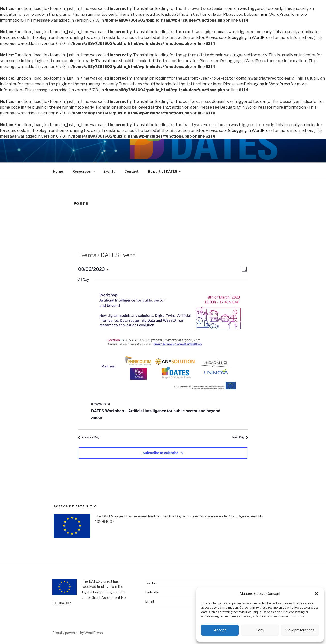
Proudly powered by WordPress (78, 633)
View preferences (300, 630)
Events (109, 171)
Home (58, 171)
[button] (316, 594)
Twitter (151, 583)
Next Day (240, 437)
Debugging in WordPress (267, 14)
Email (150, 601)
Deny (260, 630)
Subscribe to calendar (160, 453)
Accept (220, 630)
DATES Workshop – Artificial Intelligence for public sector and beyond (156, 411)
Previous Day (89, 437)
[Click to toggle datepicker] (94, 269)
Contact (132, 171)
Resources (84, 171)
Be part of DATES (165, 171)
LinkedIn (152, 592)
